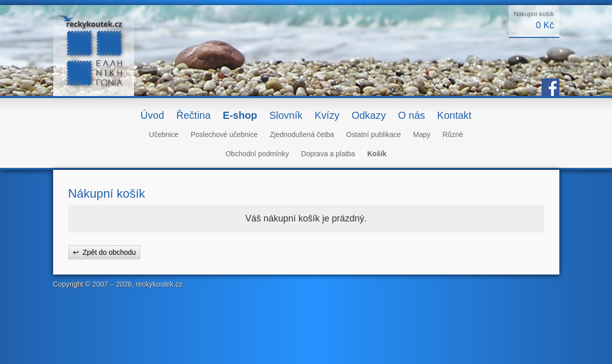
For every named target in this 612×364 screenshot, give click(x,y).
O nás (411, 115)
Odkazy (369, 115)
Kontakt (455, 115)
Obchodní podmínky (257, 154)
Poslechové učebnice (224, 134)
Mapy (422, 134)
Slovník (286, 115)
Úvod (153, 115)
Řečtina (193, 115)
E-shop (240, 115)
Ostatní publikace (374, 134)
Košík (377, 154)
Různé (453, 134)
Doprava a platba (328, 154)
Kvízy (327, 115)
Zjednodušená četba (302, 134)
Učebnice (164, 134)
